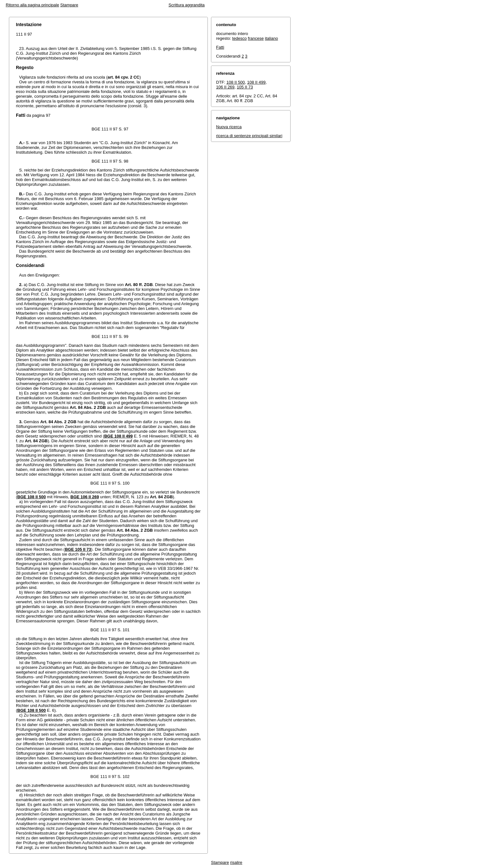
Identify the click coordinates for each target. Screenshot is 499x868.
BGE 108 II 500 (32, 497)
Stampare (69, 5)
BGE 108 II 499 (118, 436)
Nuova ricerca (229, 127)
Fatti (220, 47)
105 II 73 (245, 87)
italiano (271, 38)
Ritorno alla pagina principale (32, 5)
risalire (236, 862)
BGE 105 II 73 (78, 549)
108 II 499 (257, 82)
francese (256, 38)
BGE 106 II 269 (85, 497)
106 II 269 (225, 87)
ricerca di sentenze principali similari (249, 136)
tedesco (240, 38)
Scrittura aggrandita (187, 5)
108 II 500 (236, 82)
